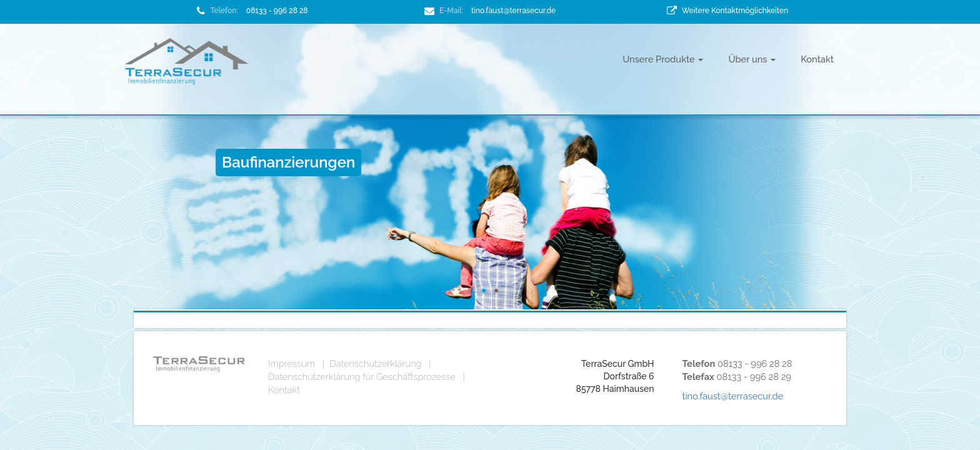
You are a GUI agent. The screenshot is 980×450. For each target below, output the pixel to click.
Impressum (292, 363)
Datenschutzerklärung (375, 363)
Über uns (752, 59)
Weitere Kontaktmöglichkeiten (735, 11)
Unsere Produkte (663, 59)
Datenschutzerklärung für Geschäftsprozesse (362, 377)
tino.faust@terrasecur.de (513, 11)
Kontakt (817, 59)
